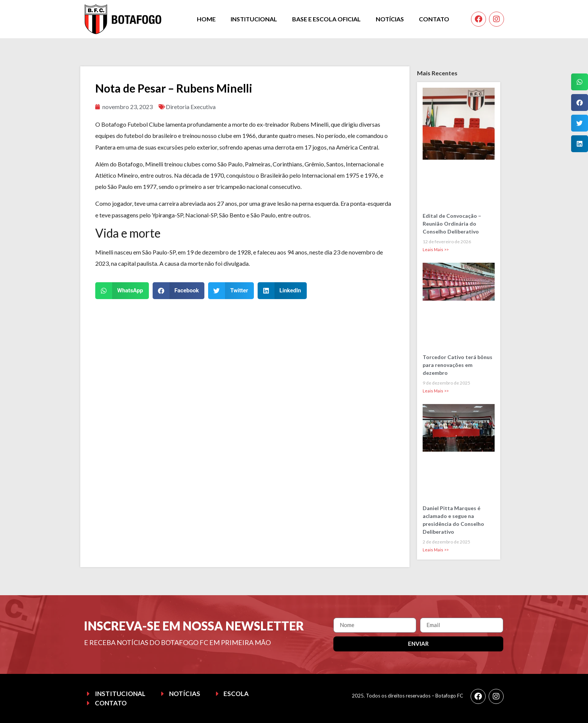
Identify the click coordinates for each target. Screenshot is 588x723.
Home (206, 19)
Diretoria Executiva (191, 107)
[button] (122, 291)
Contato (434, 19)
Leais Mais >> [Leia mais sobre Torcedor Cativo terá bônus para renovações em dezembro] (436, 391)
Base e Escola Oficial (326, 19)
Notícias (390, 19)
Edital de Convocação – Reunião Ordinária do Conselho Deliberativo (452, 224)
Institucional (254, 19)
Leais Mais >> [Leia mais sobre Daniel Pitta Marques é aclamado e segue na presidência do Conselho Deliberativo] (436, 550)
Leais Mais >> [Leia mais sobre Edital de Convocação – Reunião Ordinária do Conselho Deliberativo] (436, 249)
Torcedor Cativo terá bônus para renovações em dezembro (457, 365)
